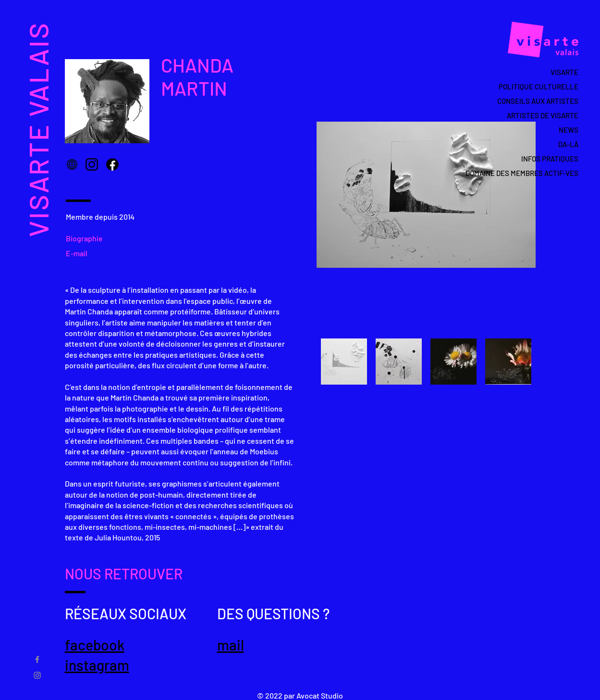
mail (231, 645)
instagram (97, 665)
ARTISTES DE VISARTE (543, 115)
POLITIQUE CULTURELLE (539, 87)
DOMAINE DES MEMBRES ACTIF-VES (533, 173)
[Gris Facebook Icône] (37, 659)
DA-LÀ (568, 144)
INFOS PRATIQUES (550, 159)
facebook (95, 645)
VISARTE (564, 72)
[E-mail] (80, 253)
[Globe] (72, 164)
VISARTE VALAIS (38, 129)
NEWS (569, 130)
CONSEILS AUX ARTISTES (538, 101)
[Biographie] (88, 238)
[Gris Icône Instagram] (37, 675)
